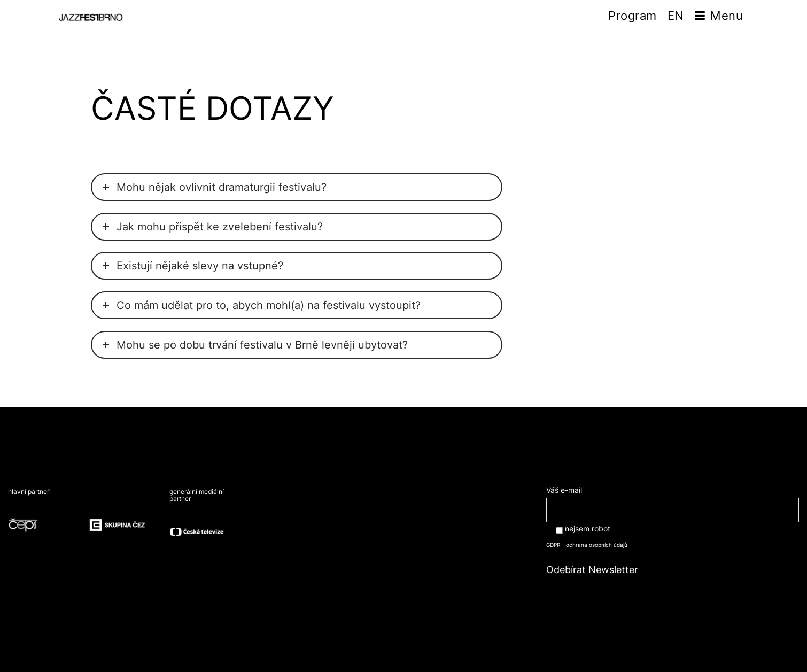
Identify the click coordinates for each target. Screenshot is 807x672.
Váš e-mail (673, 500)
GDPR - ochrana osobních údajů (587, 545)
